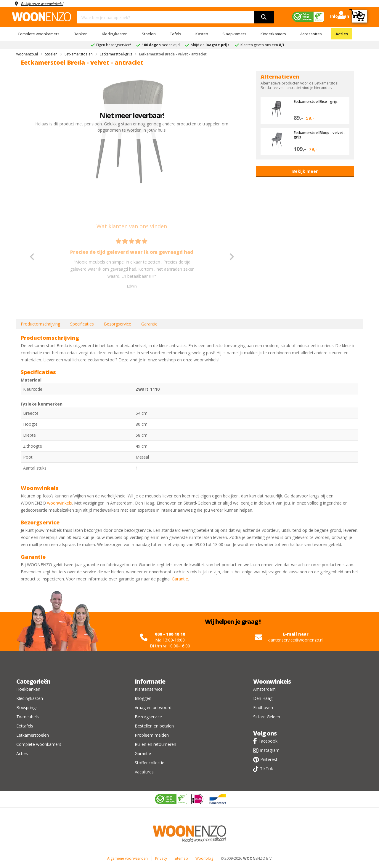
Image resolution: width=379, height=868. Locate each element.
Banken (81, 34)
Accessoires (311, 34)
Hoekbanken (28, 689)
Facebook (268, 741)
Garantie (149, 324)
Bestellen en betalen (154, 726)
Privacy (161, 858)
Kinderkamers (273, 34)
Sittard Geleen (267, 717)
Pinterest (269, 759)
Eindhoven (263, 707)
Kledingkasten (115, 34)
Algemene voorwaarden (127, 858)
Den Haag (263, 698)
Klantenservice (149, 689)
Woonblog (204, 858)
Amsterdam (264, 689)
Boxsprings (27, 707)
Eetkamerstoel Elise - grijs (318, 101)
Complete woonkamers (39, 34)
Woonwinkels (272, 681)
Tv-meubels (28, 717)
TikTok (266, 769)
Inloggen (143, 698)
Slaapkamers (234, 34)
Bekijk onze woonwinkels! (44, 3)
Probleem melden (152, 735)
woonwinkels (60, 503)
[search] (264, 17)
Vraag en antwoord (153, 707)
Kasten (202, 34)
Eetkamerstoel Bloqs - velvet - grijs (314, 135)
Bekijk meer (305, 171)
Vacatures (144, 772)
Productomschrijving (40, 324)
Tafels (176, 34)
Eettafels (25, 726)
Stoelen (149, 34)
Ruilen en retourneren (155, 744)
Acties (342, 34)
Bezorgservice (118, 324)
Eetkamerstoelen (33, 735)
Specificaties (82, 324)
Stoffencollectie (150, 763)
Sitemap (181, 858)
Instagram (270, 750)
